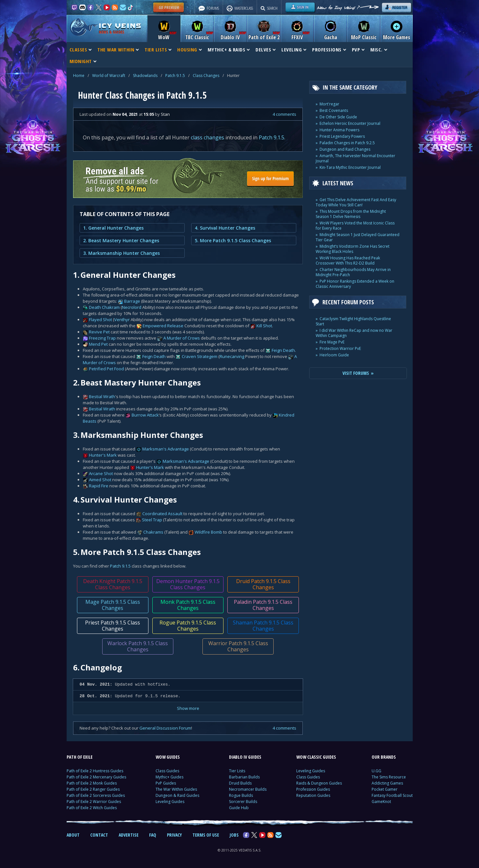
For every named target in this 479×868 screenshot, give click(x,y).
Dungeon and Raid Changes (345, 149)
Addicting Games (387, 783)
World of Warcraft (109, 76)
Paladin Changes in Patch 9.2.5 (347, 143)
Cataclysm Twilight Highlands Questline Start (353, 321)
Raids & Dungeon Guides (319, 783)
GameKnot (381, 802)
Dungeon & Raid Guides (177, 795)
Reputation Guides (313, 795)
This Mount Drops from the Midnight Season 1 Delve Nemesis (351, 214)
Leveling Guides (170, 802)
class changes (207, 137)
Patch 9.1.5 (175, 76)
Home (79, 76)
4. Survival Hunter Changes (225, 228)
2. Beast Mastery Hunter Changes (121, 240)
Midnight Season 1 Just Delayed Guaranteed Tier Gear (358, 237)
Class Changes (206, 76)
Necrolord (132, 307)
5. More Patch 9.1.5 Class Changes (233, 240)
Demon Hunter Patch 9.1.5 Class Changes (188, 584)
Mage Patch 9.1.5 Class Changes (112, 605)
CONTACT (99, 835)
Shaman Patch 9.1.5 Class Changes (263, 626)
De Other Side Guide (338, 117)
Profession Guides (313, 789)
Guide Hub (239, 808)
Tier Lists (237, 771)
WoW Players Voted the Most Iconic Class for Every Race (355, 226)
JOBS (234, 835)
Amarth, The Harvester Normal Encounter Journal (355, 158)
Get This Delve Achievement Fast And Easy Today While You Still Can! (356, 202)
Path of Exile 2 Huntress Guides (95, 771)
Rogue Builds (241, 795)
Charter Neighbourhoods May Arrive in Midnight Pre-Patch (353, 272)
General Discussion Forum (165, 728)
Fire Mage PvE (332, 342)
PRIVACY (174, 835)
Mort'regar (329, 104)
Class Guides (167, 771)
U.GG (376, 771)
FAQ (153, 835)
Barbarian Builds (244, 777)
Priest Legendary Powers (342, 136)
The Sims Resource (389, 777)
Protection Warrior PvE (340, 348)
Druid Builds (240, 783)
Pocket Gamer (385, 789)
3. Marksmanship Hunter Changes (121, 253)
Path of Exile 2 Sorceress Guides (96, 795)
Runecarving (232, 356)
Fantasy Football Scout (392, 795)
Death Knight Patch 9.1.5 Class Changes (112, 584)
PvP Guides (166, 783)
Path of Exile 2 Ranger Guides (93, 789)
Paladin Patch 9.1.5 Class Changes (263, 605)
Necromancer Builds (248, 789)
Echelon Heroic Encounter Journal (350, 123)
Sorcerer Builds (243, 802)
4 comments (284, 114)
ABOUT (73, 835)
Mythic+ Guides (169, 777)
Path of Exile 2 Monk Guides (92, 783)
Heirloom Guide (334, 355)
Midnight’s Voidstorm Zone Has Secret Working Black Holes (353, 249)
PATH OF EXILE (80, 757)
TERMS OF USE (206, 835)
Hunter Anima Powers (339, 130)
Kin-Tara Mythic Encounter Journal (350, 167)
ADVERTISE (129, 835)
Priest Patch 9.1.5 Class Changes (113, 626)
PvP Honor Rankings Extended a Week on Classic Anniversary (355, 284)
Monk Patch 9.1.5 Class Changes (188, 605)
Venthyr (122, 320)
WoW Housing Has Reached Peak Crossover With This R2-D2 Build (348, 260)
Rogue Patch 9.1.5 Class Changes (188, 626)
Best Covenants (334, 110)
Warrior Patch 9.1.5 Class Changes (238, 646)
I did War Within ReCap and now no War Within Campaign (354, 333)
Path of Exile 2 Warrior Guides (94, 802)
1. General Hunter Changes (113, 228)
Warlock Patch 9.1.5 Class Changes (138, 646)
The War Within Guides (176, 789)
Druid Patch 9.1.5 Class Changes (263, 584)
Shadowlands (145, 76)
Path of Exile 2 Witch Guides (92, 808)
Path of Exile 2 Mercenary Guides (96, 777)
